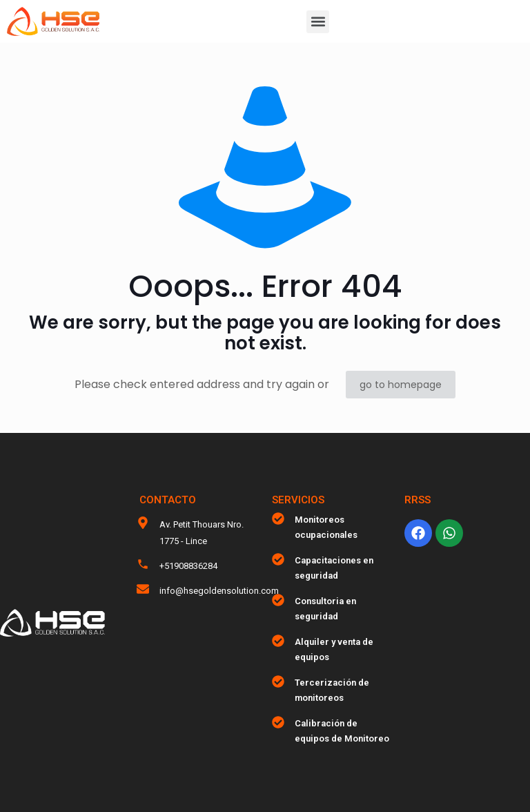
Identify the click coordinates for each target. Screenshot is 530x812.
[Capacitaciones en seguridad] (278, 559)
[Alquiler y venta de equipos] (278, 641)
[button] (318, 22)
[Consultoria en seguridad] (278, 600)
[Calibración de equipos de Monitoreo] (278, 722)
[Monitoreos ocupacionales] (278, 519)
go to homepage (401, 385)
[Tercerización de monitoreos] (278, 681)
